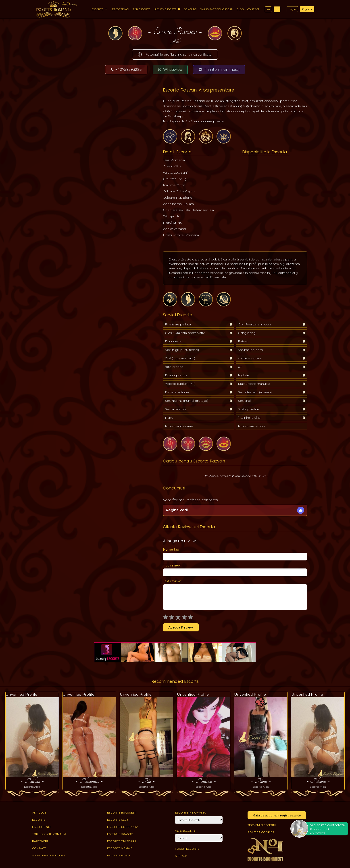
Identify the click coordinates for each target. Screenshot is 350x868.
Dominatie (173, 341)
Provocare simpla (252, 426)
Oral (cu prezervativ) (180, 358)
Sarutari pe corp (250, 350)
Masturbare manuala (254, 384)
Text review (172, 581)
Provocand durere (179, 426)
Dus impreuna (176, 375)
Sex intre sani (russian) (255, 392)
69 (240, 367)
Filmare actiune (177, 392)
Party (169, 418)
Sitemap (181, 856)
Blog (240, 9)
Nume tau (171, 550)
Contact (253, 9)
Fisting (243, 341)
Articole (39, 813)
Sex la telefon (175, 409)
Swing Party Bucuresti (217, 9)
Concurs (190, 9)
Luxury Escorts (167, 9)
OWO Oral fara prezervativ (185, 333)
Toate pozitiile (249, 409)
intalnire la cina (249, 418)
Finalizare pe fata (178, 324)
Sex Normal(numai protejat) (186, 401)
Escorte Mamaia (120, 848)
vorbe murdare (250, 358)
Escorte (97, 9)
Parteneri (40, 841)
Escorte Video (119, 855)
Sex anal (244, 401)
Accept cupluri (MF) (180, 384)
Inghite (244, 375)
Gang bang (247, 333)
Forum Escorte (187, 849)
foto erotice (174, 367)
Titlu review (172, 565)
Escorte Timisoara (122, 841)
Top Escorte (141, 9)
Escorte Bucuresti (122, 813)
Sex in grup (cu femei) (182, 350)
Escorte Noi (121, 9)
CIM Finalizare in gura (254, 324)
